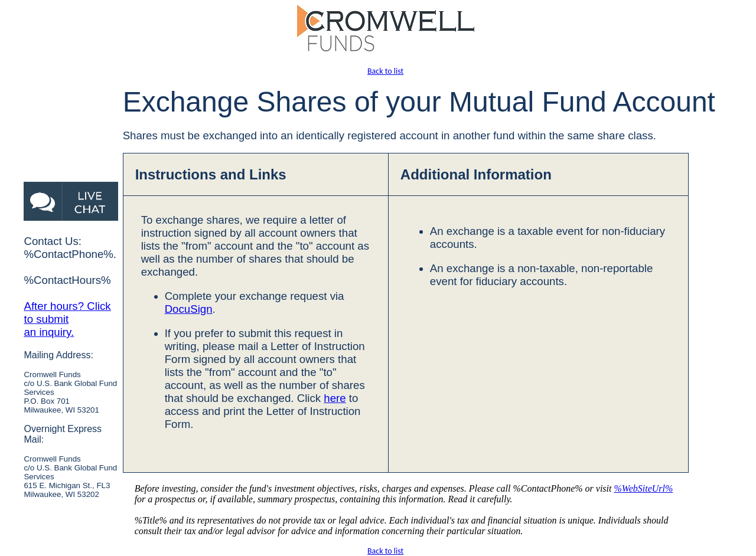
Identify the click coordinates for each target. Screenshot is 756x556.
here (335, 398)
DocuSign (189, 309)
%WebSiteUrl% (643, 488)
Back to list (385, 71)
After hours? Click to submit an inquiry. (67, 319)
